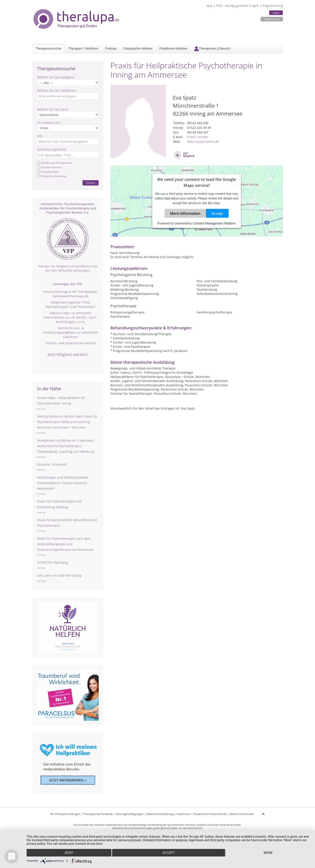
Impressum (184, 814)
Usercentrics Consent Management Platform (205, 223)
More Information (185, 213)
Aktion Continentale (242, 814)
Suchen (91, 183)
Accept (217, 213)
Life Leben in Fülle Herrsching (59, 575)
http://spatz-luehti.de (203, 142)
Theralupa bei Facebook (98, 814)
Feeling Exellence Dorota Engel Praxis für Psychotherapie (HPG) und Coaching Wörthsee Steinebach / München (67, 422)
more (268, 853)
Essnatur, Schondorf (52, 464)
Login (276, 13)
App (210, 6)
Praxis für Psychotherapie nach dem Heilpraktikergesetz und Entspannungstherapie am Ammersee (65, 544)
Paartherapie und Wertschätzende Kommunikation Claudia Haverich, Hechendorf (63, 483)
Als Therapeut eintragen (65, 814)
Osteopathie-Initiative (138, 48)
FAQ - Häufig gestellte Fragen (238, 6)
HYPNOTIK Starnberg (53, 562)
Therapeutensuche (49, 48)
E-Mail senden (198, 137)
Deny (69, 853)
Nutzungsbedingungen (129, 814)
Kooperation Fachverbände (210, 814)
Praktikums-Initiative (173, 48)
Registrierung (273, 6)
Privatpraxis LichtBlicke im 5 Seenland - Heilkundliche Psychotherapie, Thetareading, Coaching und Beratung (66, 446)
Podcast (111, 48)
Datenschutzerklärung (160, 814)
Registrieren (272, 19)
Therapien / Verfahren (83, 48)
